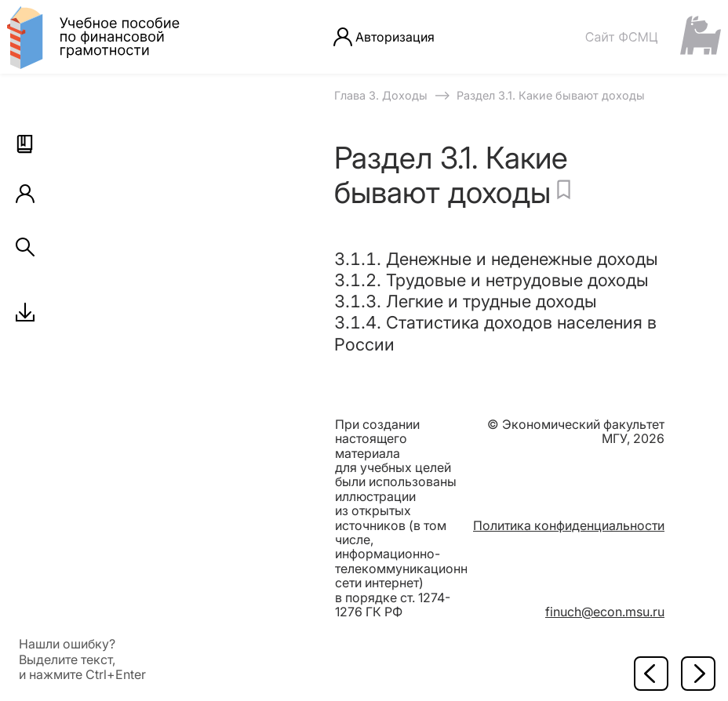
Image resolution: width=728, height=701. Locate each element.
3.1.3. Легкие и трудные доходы (466, 301)
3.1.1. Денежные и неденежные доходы (496, 259)
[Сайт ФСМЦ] (653, 36)
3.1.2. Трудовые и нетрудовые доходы (491, 280)
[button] (25, 144)
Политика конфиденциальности (569, 525)
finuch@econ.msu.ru (605, 612)
